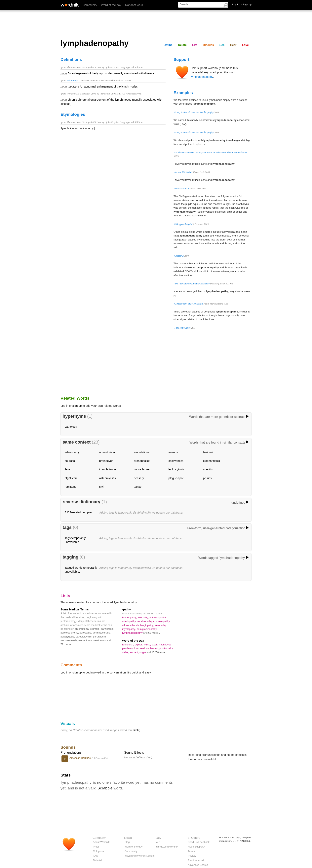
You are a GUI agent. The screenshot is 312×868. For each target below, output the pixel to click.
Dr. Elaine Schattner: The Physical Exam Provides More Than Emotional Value (211, 153)
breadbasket (142, 461)
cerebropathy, (145, 621)
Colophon (98, 851)
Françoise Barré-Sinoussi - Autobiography (194, 112)
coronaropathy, (162, 621)
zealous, (145, 648)
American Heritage (80, 758)
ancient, (135, 652)
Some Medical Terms (75, 609)
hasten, (155, 648)
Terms (191, 851)
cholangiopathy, (145, 625)
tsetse (138, 487)
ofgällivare (71, 478)
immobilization (108, 469)
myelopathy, (129, 629)
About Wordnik (101, 842)
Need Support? (196, 847)
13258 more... (160, 652)
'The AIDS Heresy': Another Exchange (192, 284)
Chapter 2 (179, 256)
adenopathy (72, 452)
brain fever (106, 461)
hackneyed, (166, 645)
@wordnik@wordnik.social (139, 856)
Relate (182, 45)
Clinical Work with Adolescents (189, 304)
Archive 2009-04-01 (183, 172)
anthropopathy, (158, 617)
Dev (158, 838)
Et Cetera (194, 838)
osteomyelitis (108, 478)
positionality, (166, 648)
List (195, 45)
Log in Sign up (242, 4)
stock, (155, 645)
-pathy (126, 609)
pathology (71, 427)
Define (168, 45)
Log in (64, 406)
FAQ (96, 856)
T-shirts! (97, 860)
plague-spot (176, 478)
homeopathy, (130, 617)
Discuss (208, 45)
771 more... (67, 644)
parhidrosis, (108, 629)
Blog (127, 842)
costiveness (176, 461)
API (158, 842)
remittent (70, 487)
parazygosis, (68, 637)
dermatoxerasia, (102, 633)
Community (90, 5)
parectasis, (86, 633)
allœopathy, (129, 625)
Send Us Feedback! (199, 842)
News (128, 838)
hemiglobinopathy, (147, 629)
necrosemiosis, (69, 640)
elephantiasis (212, 461)
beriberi (208, 452)
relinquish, (128, 645)
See (222, 45)
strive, (126, 652)
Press (96, 847)
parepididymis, (84, 637)
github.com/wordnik (167, 847)
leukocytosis (176, 469)
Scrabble (105, 788)
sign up (77, 406)
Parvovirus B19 (182, 189)
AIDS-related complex (79, 512)
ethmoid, (96, 629)
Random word (134, 5)
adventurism (107, 452)
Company (99, 838)
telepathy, (144, 617)
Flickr (136, 730)
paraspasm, (100, 637)
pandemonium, (131, 648)
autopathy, (161, 625)
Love (245, 45)
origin (143, 652)
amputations (142, 452)
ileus (68, 469)
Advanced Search (198, 865)
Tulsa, (148, 645)
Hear (233, 45)
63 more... (154, 633)
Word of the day (111, 5)
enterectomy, (83, 629)
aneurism (174, 452)
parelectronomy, (70, 633)
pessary (139, 478)
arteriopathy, (130, 621)
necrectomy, (86, 640)
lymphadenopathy (202, 77)
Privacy (192, 856)
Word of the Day (133, 641)
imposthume (142, 469)
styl (101, 487)
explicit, (139, 645)
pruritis (207, 478)
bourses (70, 461)
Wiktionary (72, 81)
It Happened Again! (183, 224)
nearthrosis (100, 640)
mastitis (208, 469)
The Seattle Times (182, 328)
